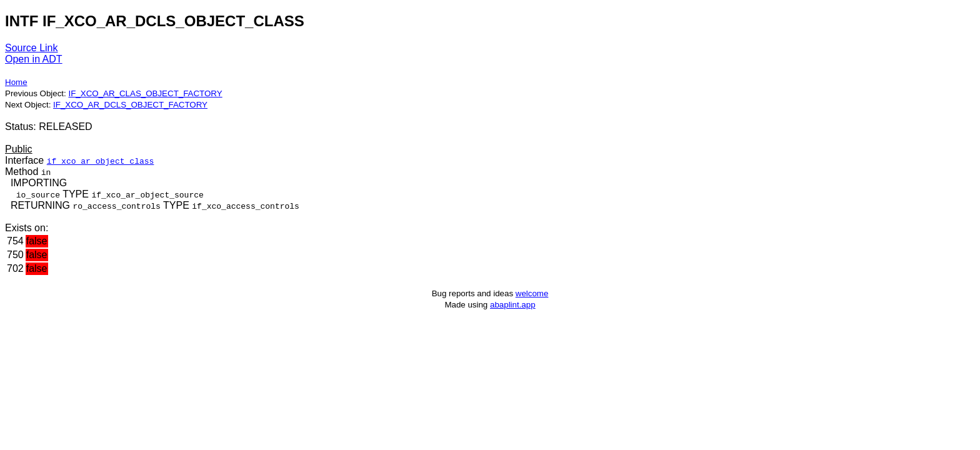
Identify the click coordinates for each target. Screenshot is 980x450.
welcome (532, 293)
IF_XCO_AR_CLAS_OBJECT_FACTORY (145, 93)
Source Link (32, 48)
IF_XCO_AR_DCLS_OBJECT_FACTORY (130, 105)
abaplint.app (513, 305)
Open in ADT (34, 59)
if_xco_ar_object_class (101, 161)
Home (16, 82)
